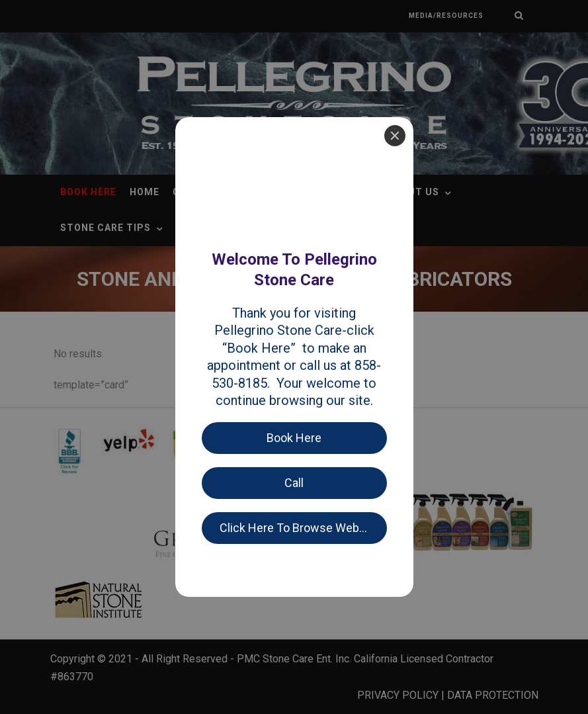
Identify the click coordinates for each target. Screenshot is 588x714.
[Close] (395, 19)
